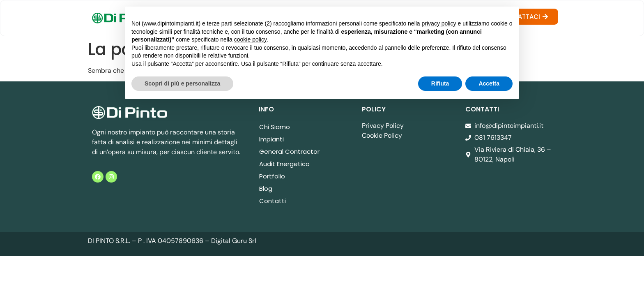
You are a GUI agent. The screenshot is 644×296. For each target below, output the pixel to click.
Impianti (271, 139)
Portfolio (272, 176)
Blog (266, 188)
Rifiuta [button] (440, 83)
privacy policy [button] (439, 23)
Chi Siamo (275, 127)
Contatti (273, 201)
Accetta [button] (489, 83)
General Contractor (289, 151)
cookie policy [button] (250, 39)
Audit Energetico (284, 164)
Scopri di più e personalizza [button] (182, 83)
